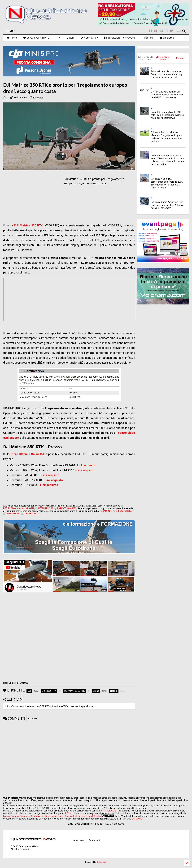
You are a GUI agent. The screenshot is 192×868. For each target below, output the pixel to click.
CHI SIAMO (137, 819)
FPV (58, 38)
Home (12, 38)
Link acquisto (86, 465)
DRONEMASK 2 (32, 514)
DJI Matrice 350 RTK (28, 225)
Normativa (89, 38)
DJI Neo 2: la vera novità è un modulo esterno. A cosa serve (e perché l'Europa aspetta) (167, 95)
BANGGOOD (13, 514)
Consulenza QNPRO (36, 38)
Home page (78, 840)
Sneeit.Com (102, 862)
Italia (71, 38)
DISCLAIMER (111, 811)
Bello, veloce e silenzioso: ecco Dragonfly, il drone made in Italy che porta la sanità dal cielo (167, 74)
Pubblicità (148, 38)
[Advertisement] (30, 196)
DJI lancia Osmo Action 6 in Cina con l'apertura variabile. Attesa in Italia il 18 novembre (167, 205)
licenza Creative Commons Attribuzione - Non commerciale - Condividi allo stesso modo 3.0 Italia (52, 816)
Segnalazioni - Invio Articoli (120, 38)
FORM (68, 813)
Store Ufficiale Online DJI (28, 454)
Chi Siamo (167, 38)
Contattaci (94, 840)
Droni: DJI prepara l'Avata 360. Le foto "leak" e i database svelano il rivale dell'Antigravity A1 (168, 115)
